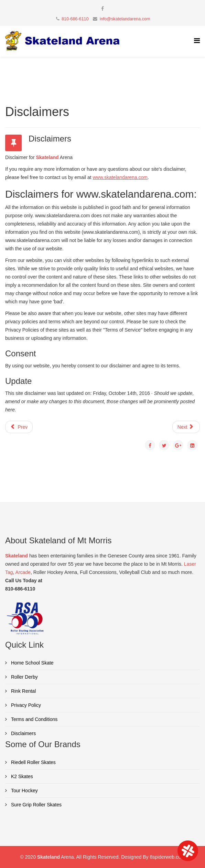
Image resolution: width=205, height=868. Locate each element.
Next (186, 427)
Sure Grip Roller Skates (36, 805)
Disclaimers (23, 733)
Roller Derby (24, 677)
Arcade (23, 572)
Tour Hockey (24, 791)
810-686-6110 (75, 19)
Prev (19, 427)
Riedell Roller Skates (33, 762)
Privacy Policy (25, 705)
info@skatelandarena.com (125, 19)
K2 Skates (21, 776)
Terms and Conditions (34, 719)
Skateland (47, 157)
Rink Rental (23, 691)
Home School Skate (32, 663)
